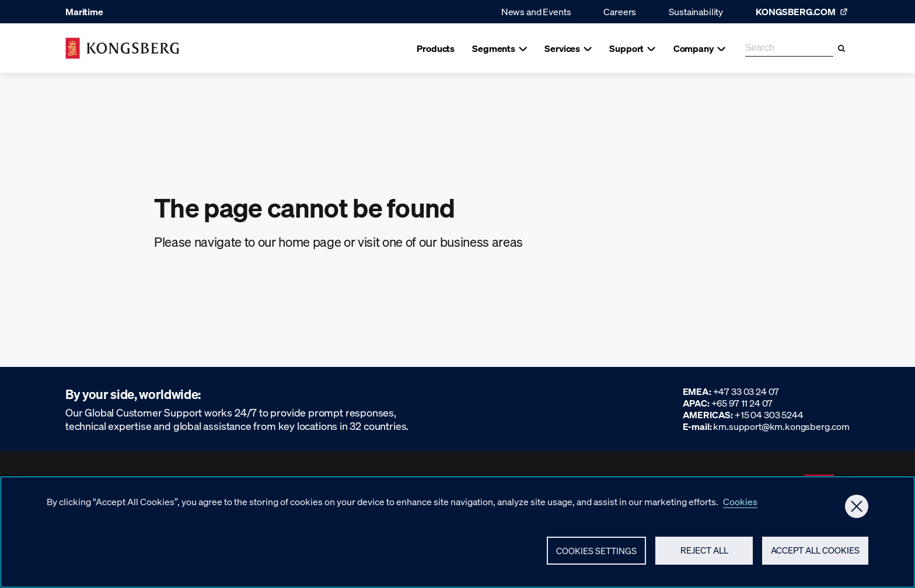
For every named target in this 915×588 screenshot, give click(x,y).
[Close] (857, 511)
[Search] (841, 48)
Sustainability (696, 11)
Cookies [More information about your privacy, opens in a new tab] (740, 506)
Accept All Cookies (815, 555)
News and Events (536, 11)
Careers (620, 11)
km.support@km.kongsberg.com (781, 426)
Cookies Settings (596, 555)
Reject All (704, 555)
